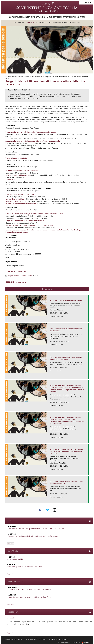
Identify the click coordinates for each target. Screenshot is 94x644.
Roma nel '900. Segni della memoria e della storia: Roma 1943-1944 (66, 358)
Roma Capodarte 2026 (15, 559)
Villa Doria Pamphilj (58, 463)
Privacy (86, 643)
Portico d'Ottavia (57, 310)
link (87, 320)
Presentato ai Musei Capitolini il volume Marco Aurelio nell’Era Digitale (33, 536)
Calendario (74, 23)
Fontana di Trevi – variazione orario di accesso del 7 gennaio (29, 590)
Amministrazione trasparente (61, 17)
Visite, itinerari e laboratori (34, 77)
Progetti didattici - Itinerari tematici (20, 276)
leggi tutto (10, 544)
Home (8, 77)
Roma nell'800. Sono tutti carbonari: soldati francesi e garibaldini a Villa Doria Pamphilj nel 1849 (66, 452)
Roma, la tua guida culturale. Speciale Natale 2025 (25, 567)
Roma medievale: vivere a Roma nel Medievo (67, 301)
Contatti (81, 17)
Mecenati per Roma (58, 23)
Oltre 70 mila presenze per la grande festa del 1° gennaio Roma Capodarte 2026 (37, 529)
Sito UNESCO (42, 23)
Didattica (20, 77)
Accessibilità (11, 618)
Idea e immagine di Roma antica (18, 175)
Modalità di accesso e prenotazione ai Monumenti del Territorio (31, 597)
